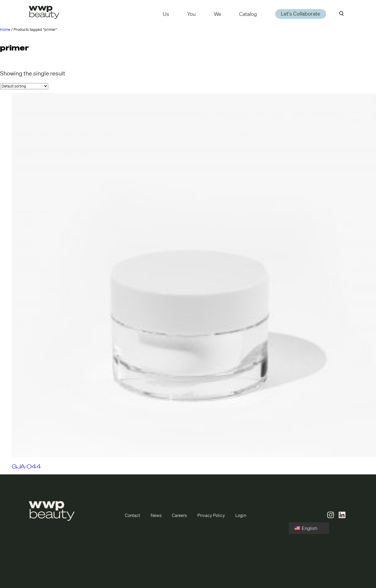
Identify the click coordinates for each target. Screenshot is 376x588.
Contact (132, 515)
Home (5, 30)
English (306, 528)
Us (166, 14)
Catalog (248, 14)
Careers (179, 515)
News (156, 515)
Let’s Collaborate (301, 14)
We (218, 14)
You (191, 14)
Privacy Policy (211, 515)
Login (241, 515)
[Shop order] (24, 86)
